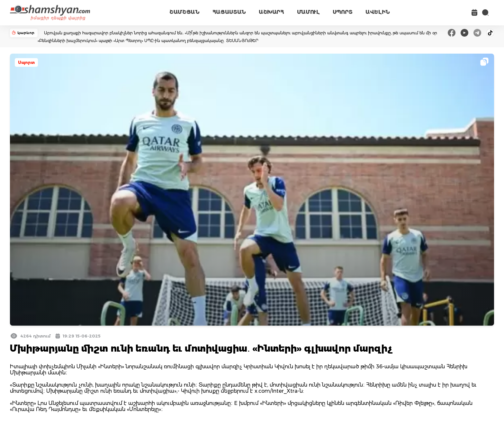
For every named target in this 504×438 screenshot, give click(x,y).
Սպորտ (26, 62)
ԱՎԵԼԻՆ (378, 12)
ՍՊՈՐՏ (343, 12)
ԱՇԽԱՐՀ (271, 12)
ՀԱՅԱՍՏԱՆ (229, 12)
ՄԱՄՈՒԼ (308, 12)
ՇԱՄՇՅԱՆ (184, 12)
